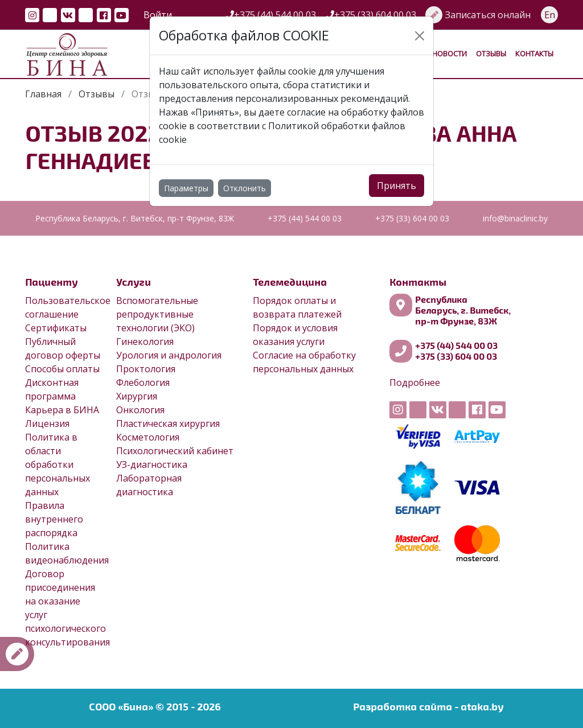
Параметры (186, 188)
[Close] (420, 36)
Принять (397, 186)
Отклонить (245, 188)
